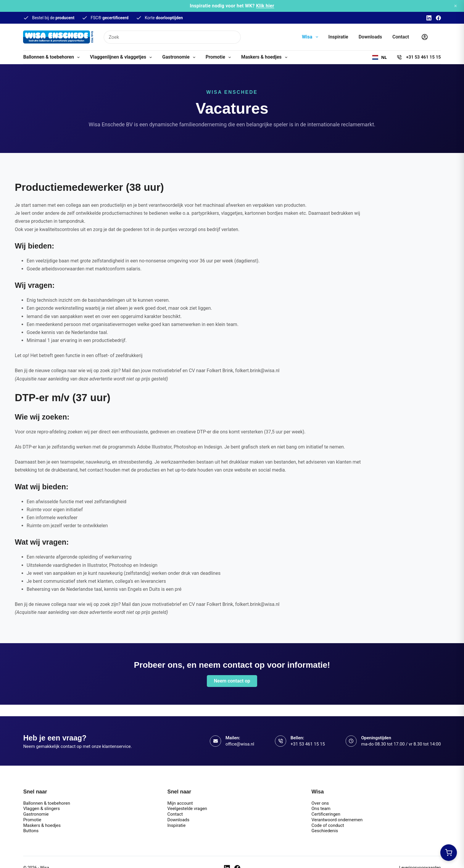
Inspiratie (338, 37)
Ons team (321, 809)
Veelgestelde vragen (187, 809)
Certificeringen (326, 814)
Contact (401, 37)
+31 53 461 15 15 (423, 57)
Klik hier (265, 6)
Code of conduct (328, 825)
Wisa (311, 37)
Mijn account (180, 803)
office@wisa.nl (240, 744)
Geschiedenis (325, 831)
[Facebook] (438, 18)
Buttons (31, 831)
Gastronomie (180, 57)
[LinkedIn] (429, 18)
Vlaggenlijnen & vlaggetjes (122, 57)
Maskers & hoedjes (265, 57)
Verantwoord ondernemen (337, 820)
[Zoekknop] (234, 37)
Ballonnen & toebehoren (53, 57)
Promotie (219, 57)
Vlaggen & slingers (41, 809)
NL (380, 57)
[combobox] (380, 57)
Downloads (370, 37)
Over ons (320, 803)
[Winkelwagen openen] (449, 853)
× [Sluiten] (455, 6)
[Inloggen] (425, 37)
